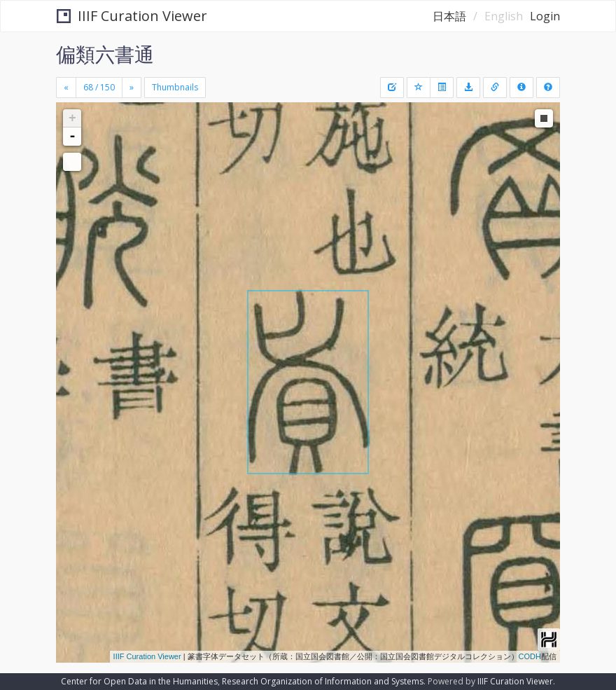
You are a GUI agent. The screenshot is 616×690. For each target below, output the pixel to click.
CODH (530, 656)
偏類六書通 (105, 54)
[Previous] (66, 88)
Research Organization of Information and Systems (323, 681)
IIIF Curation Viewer (132, 16)
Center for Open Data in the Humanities (139, 681)
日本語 (449, 16)
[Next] (132, 88)
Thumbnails (175, 87)
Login (545, 16)
